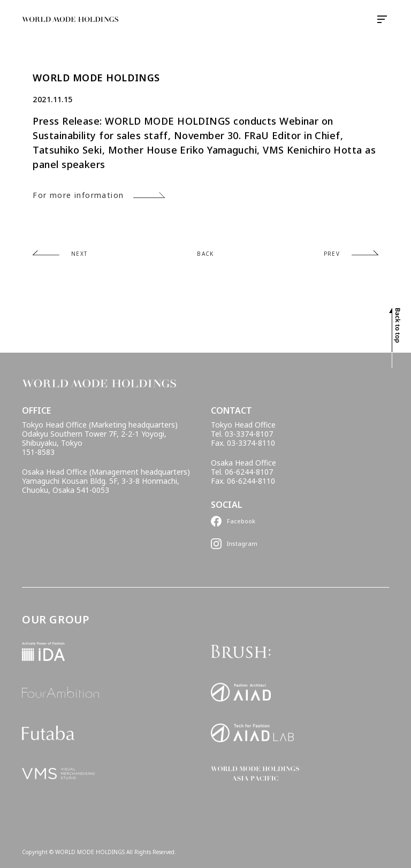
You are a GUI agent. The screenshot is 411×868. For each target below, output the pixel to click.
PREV (332, 254)
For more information (78, 195)
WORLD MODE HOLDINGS (96, 78)
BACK (205, 254)
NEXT (79, 254)
